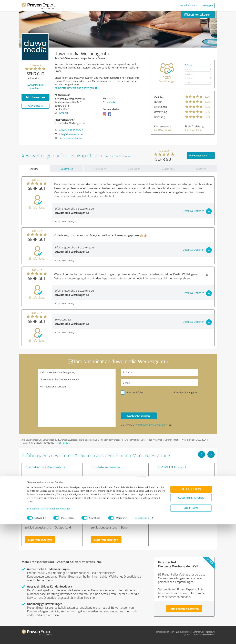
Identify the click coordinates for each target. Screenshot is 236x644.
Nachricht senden (139, 416)
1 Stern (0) (201, 169)
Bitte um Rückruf (135, 392)
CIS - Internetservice (105, 467)
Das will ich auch (188, 5)
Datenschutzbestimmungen (56, 628)
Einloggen (208, 5)
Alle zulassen (191, 609)
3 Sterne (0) (134, 169)
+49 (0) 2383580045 (71, 130)
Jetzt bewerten (35, 97)
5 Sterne (189, 65)
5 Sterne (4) (67, 169)
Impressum (33, 628)
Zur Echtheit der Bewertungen (35, 86)
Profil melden (63, 443)
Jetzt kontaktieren (198, 14)
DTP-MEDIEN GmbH (171, 467)
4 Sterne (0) (100, 169)
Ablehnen (191, 628)
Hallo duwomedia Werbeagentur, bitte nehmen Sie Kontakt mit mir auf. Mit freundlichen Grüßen (77, 398)
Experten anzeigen (40, 540)
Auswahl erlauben (191, 617)
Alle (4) (34, 169)
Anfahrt (64, 113)
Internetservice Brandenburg (45, 467)
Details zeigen (142, 638)
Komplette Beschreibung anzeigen (75, 88)
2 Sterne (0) (168, 169)
